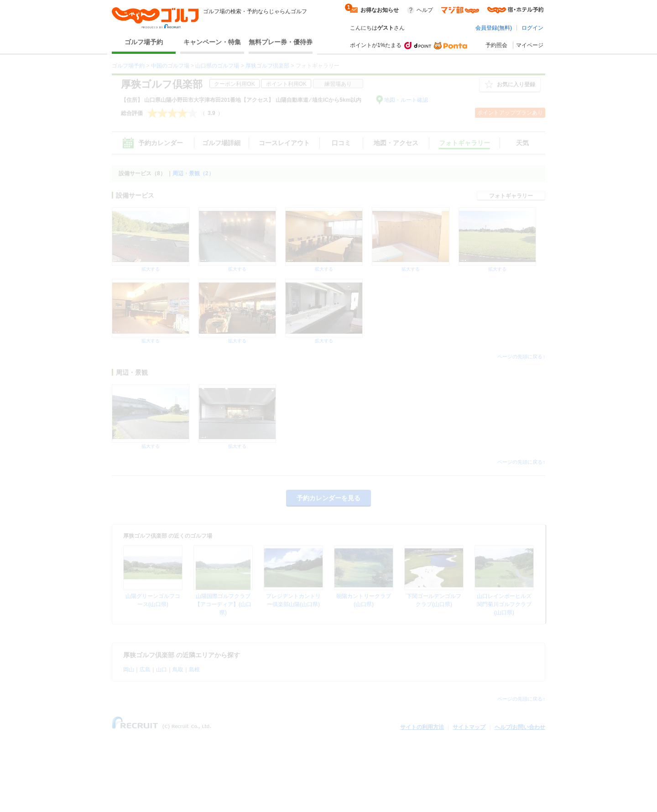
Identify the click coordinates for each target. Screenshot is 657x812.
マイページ (530, 45)
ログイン (532, 28)
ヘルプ (425, 10)
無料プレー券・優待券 (281, 42)
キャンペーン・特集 (212, 42)
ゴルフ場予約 (144, 42)
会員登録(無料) (494, 28)
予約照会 (496, 45)
